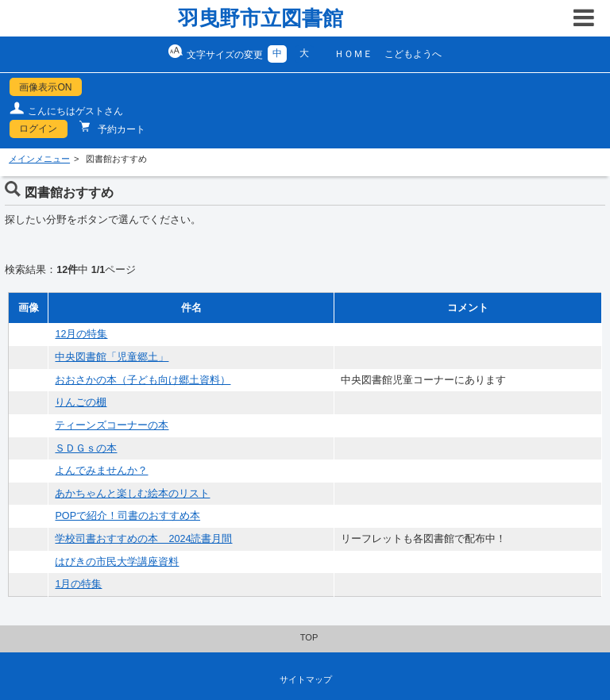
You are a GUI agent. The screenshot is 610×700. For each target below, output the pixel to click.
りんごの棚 (81, 402)
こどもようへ (413, 54)
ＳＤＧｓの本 (86, 448)
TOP (309, 637)
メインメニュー (39, 159)
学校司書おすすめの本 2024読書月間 (143, 539)
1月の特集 (78, 584)
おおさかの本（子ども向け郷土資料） (143, 380)
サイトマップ (306, 679)
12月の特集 (81, 334)
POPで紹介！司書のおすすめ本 (127, 516)
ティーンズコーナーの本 (112, 425)
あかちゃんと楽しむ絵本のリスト (132, 494)
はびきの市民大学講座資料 (117, 562)
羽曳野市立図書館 (261, 18)
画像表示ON (45, 87)
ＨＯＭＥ (353, 54)
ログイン (38, 129)
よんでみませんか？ (101, 471)
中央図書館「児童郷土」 (112, 357)
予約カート (120, 129)
